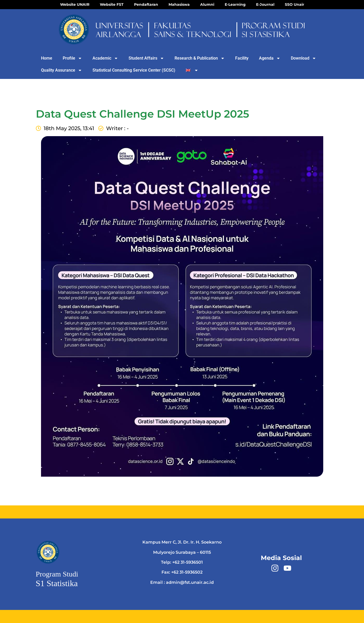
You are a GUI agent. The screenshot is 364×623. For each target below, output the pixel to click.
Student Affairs (146, 58)
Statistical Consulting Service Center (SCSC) (134, 70)
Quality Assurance (62, 70)
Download (304, 58)
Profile (72, 58)
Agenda (270, 58)
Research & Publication (200, 58)
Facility (242, 58)
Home (47, 58)
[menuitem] (192, 70)
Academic (105, 58)
